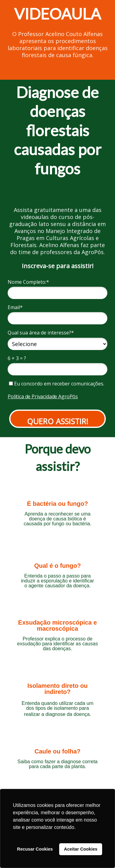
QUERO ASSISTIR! (58, 421)
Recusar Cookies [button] (35, 849)
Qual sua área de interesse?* (41, 333)
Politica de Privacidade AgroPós (43, 396)
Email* (15, 307)
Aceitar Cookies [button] (81, 849)
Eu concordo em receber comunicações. (57, 384)
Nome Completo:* (28, 282)
